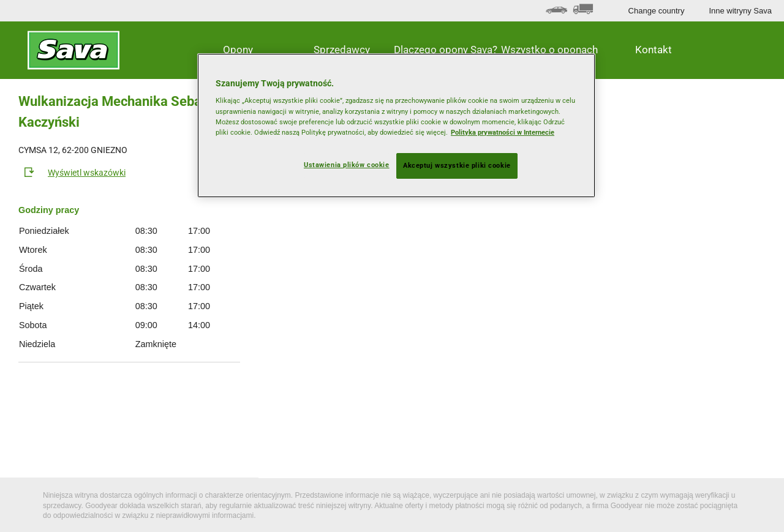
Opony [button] (238, 50)
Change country (657, 11)
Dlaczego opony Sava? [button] (446, 50)
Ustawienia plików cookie (347, 165)
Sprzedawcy (342, 50)
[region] (396, 126)
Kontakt (654, 50)
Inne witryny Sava (740, 11)
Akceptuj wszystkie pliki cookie (457, 165)
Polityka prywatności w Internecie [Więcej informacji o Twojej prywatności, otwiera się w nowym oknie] (503, 132)
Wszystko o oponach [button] (549, 50)
